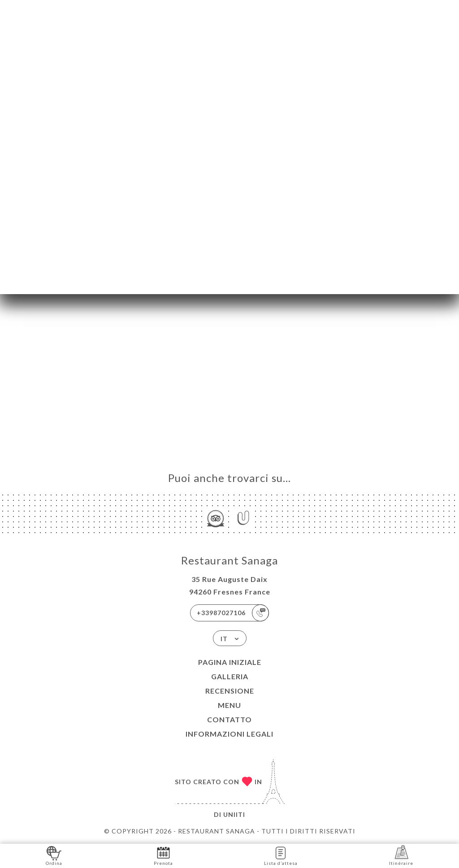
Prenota (163, 855)
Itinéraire (401, 855)
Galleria (230, 676)
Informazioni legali (229, 734)
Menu (229, 705)
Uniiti (234, 814)
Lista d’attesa (281, 855)
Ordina (54, 855)
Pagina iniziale (230, 662)
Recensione (230, 691)
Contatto (229, 719)
